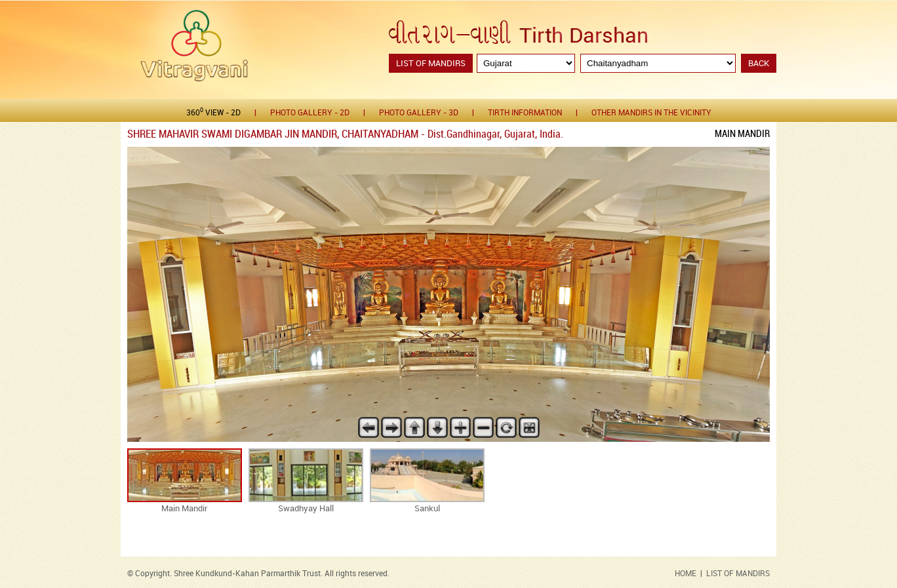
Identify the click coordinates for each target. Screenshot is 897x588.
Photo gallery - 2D (310, 113)
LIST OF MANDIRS (738, 574)
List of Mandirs (431, 64)
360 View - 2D (213, 112)
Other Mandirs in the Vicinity (651, 113)
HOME (686, 574)
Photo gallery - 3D (419, 113)
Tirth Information (525, 113)
